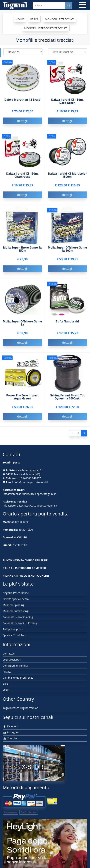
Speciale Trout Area (14, 635)
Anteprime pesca (13, 629)
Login (6, 690)
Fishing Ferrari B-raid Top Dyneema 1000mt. (67, 398)
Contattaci (9, 654)
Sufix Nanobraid (67, 322)
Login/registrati (12, 660)
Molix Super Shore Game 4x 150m (22, 250)
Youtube (10, 738)
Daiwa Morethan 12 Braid (22, 100)
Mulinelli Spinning (13, 605)
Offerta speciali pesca (16, 599)
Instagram (11, 732)
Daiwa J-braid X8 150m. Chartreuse (22, 176)
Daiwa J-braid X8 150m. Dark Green (67, 101)
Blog (5, 684)
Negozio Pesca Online (16, 593)
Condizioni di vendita (15, 666)
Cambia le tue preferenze (18, 678)
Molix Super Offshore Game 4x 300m (67, 250)
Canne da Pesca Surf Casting (20, 623)
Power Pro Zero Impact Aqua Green (22, 398)
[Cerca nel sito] (69, 5)
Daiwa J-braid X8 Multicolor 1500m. (67, 176)
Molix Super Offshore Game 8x (22, 324)
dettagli (22, 121)
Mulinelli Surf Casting (15, 611)
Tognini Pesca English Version (21, 708)
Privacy (7, 672)
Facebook (11, 726)
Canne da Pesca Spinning (18, 617)
